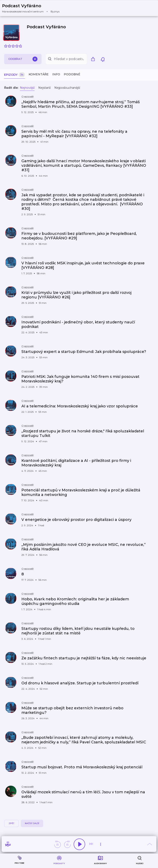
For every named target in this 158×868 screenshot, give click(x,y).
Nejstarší (44, 88)
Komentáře (39, 74)
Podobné (72, 74)
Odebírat (23, 59)
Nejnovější (27, 88)
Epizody (15, 75)
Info (56, 74)
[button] (33, 8)
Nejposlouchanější (67, 88)
